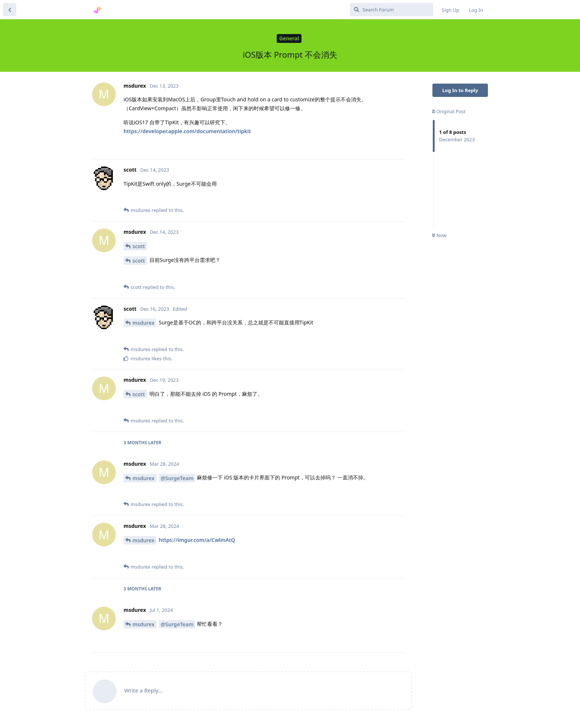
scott (139, 246)
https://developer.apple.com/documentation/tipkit (187, 131)
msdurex (144, 323)
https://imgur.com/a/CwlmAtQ (197, 540)
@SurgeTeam (177, 478)
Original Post (449, 111)
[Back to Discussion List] (10, 10)
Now (439, 235)
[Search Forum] (392, 10)
